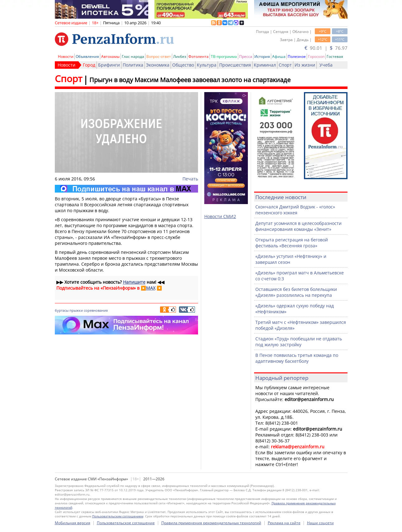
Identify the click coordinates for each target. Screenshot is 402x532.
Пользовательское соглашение (126, 523)
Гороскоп (316, 56)
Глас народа (133, 56)
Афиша (279, 56)
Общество (183, 65)
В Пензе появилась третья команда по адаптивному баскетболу (297, 358)
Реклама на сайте (284, 523)
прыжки (76, 310)
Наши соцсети (320, 523)
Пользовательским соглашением (118, 516)
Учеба (326, 65)
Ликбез (180, 56)
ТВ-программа (224, 56)
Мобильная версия (73, 523)
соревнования (96, 310)
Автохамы (110, 56)
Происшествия (235, 65)
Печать (190, 179)
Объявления (87, 56)
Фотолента (199, 56)
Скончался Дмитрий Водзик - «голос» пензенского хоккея (295, 210)
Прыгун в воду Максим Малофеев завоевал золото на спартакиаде (190, 80)
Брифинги (109, 65)
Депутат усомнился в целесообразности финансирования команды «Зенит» (298, 226)
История (262, 56)
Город (89, 65)
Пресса (246, 56)
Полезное (297, 56)
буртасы (62, 310)
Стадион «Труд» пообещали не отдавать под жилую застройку (299, 342)
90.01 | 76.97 (326, 48)
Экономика (158, 65)
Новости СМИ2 (220, 216)
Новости (66, 56)
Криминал (265, 65)
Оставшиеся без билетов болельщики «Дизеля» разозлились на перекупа (296, 292)
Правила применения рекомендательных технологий (211, 523)
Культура (207, 65)
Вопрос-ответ (159, 56)
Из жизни (305, 65)
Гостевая (335, 56)
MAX (151, 288)
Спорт (285, 65)
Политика (133, 65)
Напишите (134, 282)
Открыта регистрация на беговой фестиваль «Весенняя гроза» (292, 243)
